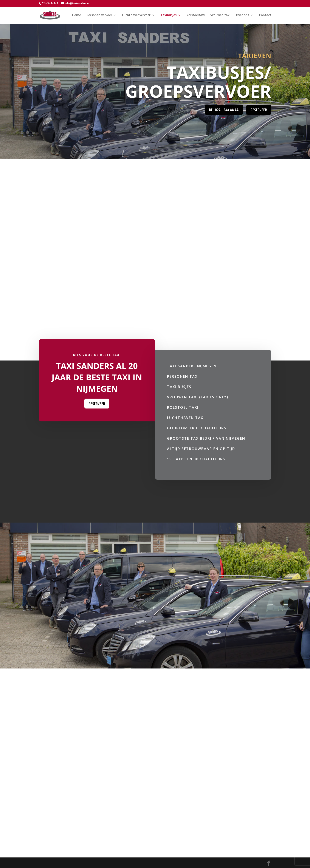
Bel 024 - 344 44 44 (224, 110)
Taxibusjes (168, 15)
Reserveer (259, 110)
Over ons (243, 15)
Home (77, 15)
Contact (265, 15)
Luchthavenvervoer (136, 15)
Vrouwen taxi (220, 15)
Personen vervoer (99, 15)
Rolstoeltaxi (196, 15)
